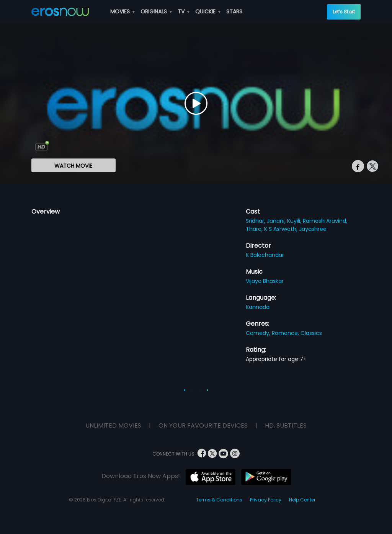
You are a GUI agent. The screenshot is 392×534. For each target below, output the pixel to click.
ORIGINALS (156, 11)
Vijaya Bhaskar (265, 281)
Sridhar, (256, 221)
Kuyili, (295, 221)
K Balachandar (265, 255)
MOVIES (122, 11)
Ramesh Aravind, (325, 221)
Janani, (277, 221)
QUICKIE (208, 11)
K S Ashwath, (282, 229)
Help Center (302, 500)
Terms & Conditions (219, 500)
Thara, (255, 229)
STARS (234, 11)
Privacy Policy (266, 500)
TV (184, 11)
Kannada (258, 307)
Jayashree (313, 229)
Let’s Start (344, 12)
